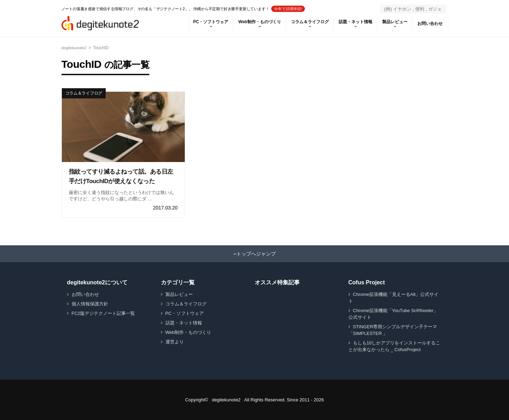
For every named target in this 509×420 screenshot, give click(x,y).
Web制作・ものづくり (253, 22)
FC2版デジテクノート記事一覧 (103, 313)
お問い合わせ (430, 24)
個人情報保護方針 (90, 304)
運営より (175, 342)
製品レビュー (393, 22)
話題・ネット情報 (352, 22)
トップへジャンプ (256, 254)
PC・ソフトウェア (204, 22)
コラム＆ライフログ (305, 22)
